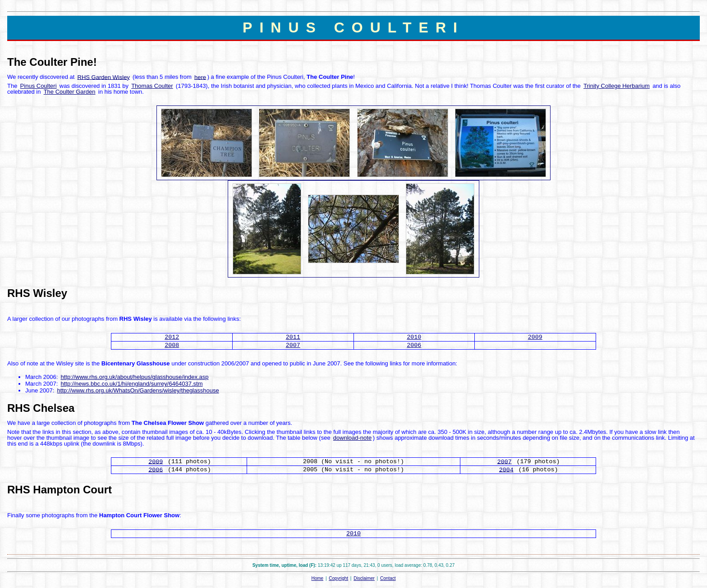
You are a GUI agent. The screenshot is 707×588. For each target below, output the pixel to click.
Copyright (338, 578)
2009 (535, 337)
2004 (506, 470)
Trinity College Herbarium (617, 86)
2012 (172, 337)
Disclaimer (364, 578)
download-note (352, 438)
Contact (388, 578)
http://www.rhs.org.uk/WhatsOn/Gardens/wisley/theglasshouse (138, 390)
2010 (414, 337)
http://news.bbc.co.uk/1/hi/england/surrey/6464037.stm (131, 384)
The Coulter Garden (70, 92)
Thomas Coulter (152, 86)
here (200, 77)
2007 (293, 345)
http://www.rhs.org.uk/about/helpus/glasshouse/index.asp (134, 377)
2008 (172, 345)
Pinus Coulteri (39, 86)
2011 (293, 337)
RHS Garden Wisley (104, 77)
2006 (414, 345)
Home (317, 578)
